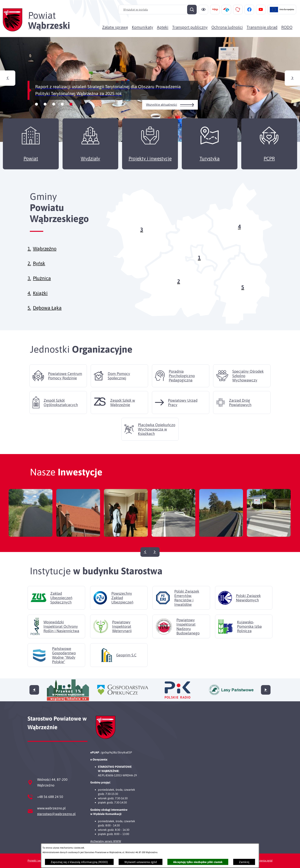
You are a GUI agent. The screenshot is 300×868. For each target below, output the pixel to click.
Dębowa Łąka (47, 314)
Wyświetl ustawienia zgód (141, 862)
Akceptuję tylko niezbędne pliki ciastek (198, 862)
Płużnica (42, 285)
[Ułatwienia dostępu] (203, 10)
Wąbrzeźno (45, 255)
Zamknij (244, 862)
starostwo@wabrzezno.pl (56, 814)
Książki (40, 300)
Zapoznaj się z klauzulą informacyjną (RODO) (79, 862)
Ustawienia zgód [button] (262, 861)
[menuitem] (115, 27)
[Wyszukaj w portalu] (157, 10)
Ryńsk (39, 270)
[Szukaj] (192, 10)
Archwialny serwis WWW (106, 841)
